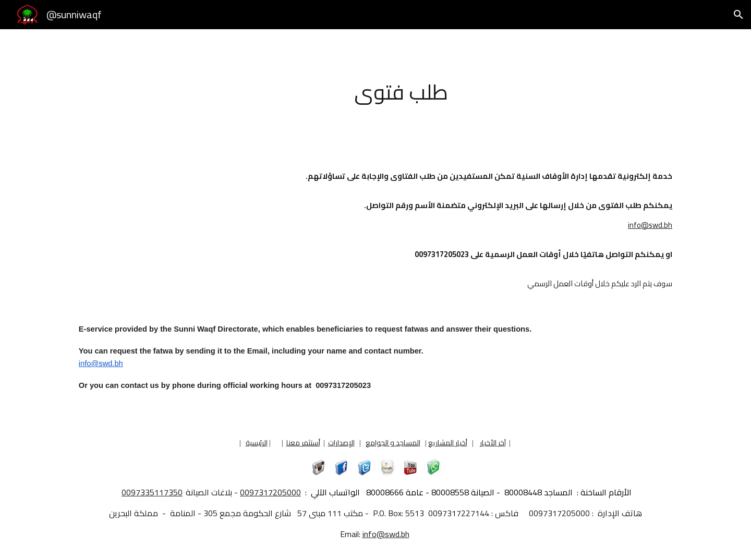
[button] (738, 15)
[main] (401, 92)
